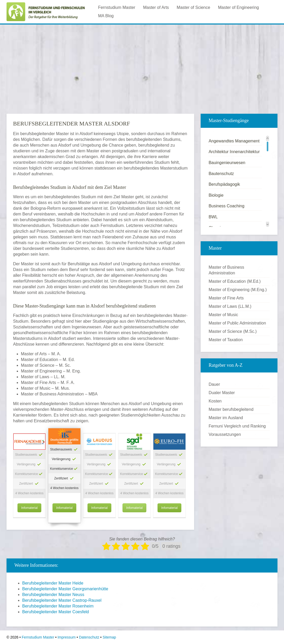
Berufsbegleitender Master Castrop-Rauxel (62, 600)
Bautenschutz (221, 174)
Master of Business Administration (226, 270)
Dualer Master (222, 393)
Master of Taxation (225, 340)
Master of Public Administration (237, 323)
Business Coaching (226, 206)
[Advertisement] (142, 65)
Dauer (214, 384)
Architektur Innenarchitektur (234, 152)
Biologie (216, 195)
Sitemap (109, 637)
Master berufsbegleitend (231, 409)
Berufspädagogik (224, 184)
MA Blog (106, 16)
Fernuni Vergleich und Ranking (237, 426)
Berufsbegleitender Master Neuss (53, 595)
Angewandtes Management (234, 141)
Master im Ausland (226, 418)
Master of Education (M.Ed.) (234, 281)
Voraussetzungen (225, 434)
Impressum (66, 637)
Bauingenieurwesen (227, 163)
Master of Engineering (238, 7)
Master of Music (223, 315)
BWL (213, 217)
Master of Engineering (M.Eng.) (237, 290)
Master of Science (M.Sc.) (233, 331)
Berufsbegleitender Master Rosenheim (58, 606)
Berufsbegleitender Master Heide (53, 583)
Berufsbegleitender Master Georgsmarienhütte (65, 589)
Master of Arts (156, 7)
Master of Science (193, 7)
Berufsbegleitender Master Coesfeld (56, 612)
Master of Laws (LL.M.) (230, 306)
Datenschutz (89, 637)
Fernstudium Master (117, 7)
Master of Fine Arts (226, 298)
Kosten (215, 401)
